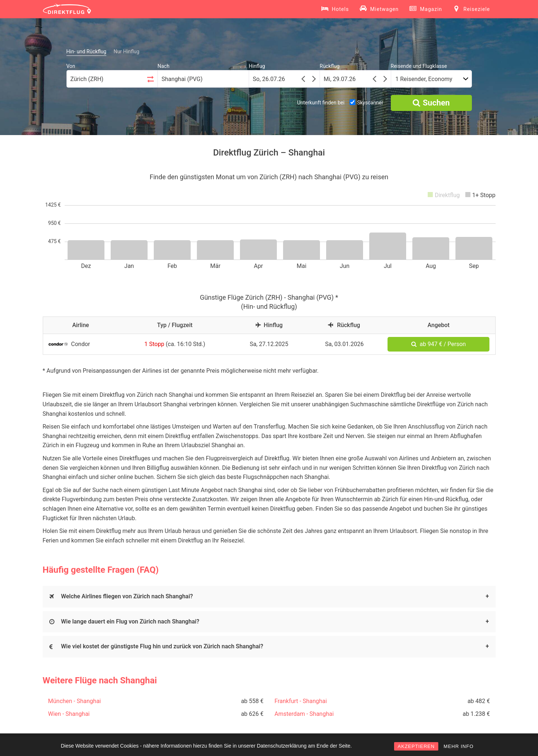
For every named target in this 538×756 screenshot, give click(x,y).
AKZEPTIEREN (416, 746)
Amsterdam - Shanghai (304, 714)
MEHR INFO (459, 746)
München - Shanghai (75, 701)
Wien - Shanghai (69, 714)
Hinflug (257, 66)
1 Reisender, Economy (424, 79)
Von (71, 66)
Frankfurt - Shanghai (301, 701)
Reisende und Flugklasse (419, 66)
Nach (163, 66)
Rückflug (329, 66)
